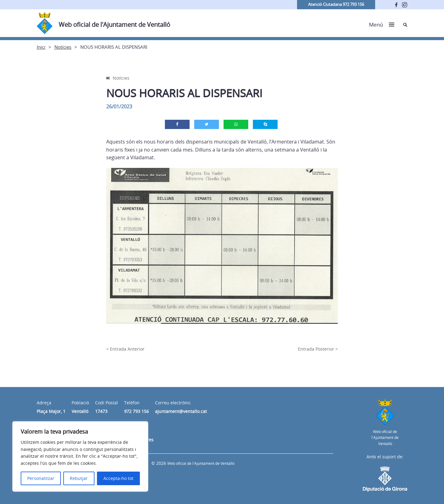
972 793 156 (136, 411)
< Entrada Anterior (125, 349)
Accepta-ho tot (118, 478)
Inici (41, 47)
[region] (80, 456)
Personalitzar (41, 478)
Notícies (63, 47)
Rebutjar (79, 478)
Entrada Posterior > (318, 349)
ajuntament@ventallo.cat (181, 411)
